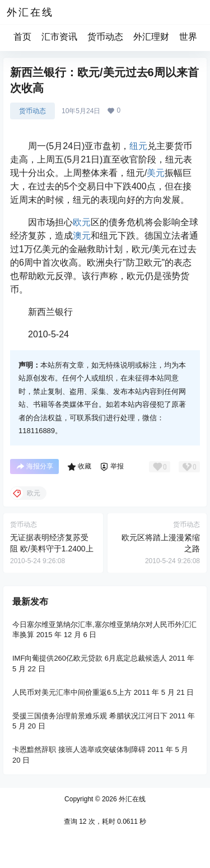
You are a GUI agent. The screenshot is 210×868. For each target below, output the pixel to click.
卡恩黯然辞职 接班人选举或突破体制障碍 (79, 749)
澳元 (82, 236)
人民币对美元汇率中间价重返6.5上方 (72, 692)
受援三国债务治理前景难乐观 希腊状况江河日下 (90, 716)
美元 (156, 173)
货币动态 (105, 37)
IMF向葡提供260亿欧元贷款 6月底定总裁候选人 (90, 658)
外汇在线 (131, 799)
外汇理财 (151, 37)
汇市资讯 (59, 37)
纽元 (138, 146)
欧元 (82, 222)
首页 (22, 37)
